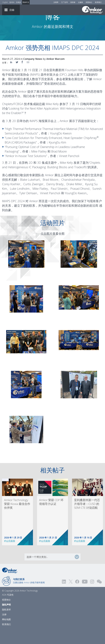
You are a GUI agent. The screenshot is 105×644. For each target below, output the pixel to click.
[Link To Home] (92, 10)
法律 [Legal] (4, 630)
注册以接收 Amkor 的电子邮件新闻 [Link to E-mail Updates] (29, 596)
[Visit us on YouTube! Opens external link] (85, 597)
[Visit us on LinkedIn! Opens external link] (64, 597)
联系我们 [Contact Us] (98, 2)
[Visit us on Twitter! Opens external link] (71, 597)
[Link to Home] (10, 585)
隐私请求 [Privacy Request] (6, 625)
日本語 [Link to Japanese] (18, 2)
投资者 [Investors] (73, 2)
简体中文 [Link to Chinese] (26, 2)
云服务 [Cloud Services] (81, 2)
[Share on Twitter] (17, 77)
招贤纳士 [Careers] (89, 2)
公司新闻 (11, 556)
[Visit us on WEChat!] (99, 597)
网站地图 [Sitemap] (6, 635)
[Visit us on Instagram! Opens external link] (92, 597)
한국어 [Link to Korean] (12, 2)
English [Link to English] (5, 2)
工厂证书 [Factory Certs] (64, 2)
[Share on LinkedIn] (12, 77)
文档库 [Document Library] (56, 2)
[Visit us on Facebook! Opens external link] (77, 597)
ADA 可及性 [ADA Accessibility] (8, 610)
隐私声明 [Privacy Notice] (6, 620)
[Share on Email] (28, 77)
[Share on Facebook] (23, 77)
